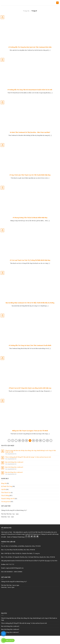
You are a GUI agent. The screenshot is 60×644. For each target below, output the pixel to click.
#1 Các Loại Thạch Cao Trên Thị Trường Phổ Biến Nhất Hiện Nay (30, 260)
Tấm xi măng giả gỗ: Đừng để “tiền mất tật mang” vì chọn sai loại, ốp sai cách (28, 457)
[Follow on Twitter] (32, 537)
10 (20, 440)
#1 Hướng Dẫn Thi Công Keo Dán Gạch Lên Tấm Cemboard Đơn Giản (30, 47)
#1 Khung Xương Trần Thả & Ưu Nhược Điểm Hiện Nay (30, 218)
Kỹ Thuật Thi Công (7, 486)
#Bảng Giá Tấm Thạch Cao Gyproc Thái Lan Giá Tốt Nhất (30, 431)
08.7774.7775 (10, 564)
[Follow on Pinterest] (37, 537)
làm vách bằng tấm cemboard (14, 462)
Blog (30, 641)
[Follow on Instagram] (29, 537)
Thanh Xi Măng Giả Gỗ (8, 499)
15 (37, 440)
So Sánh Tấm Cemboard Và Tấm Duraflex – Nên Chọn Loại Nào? (30, 132)
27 (47, 440)
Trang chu (26, 11)
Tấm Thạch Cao (6, 492)
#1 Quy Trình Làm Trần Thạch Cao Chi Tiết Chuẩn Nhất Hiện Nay (30, 175)
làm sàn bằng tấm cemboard (14, 472)
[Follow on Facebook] (26, 537)
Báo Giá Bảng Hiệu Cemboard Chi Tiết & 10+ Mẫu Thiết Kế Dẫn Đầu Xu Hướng (30, 303)
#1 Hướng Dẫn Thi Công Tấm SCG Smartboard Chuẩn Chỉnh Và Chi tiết (30, 90)
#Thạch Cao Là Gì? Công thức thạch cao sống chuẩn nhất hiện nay (30, 388)
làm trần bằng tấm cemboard (14, 467)
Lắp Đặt (3, 489)
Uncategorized (6, 502)
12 (27, 440)
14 (33, 440)
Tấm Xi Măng (5, 495)
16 (40, 440)
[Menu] (57, 3)
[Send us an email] (35, 537)
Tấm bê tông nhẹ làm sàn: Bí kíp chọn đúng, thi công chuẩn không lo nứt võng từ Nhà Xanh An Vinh (31, 451)
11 (23, 440)
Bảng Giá (4, 483)
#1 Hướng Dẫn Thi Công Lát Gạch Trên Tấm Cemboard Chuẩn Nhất (30, 345)
